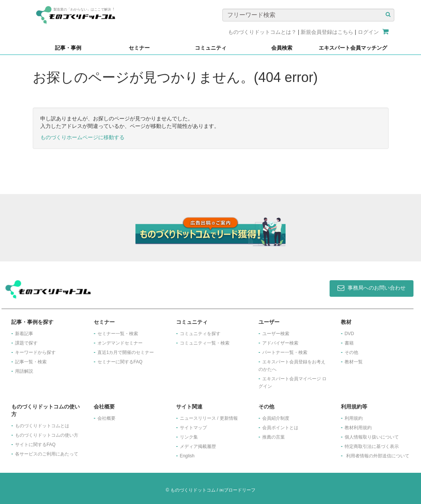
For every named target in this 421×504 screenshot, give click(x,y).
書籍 (349, 343)
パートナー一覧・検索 (285, 352)
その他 (351, 352)
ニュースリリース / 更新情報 (209, 418)
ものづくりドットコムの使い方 (47, 435)
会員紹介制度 (276, 418)
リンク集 (189, 437)
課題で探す (26, 343)
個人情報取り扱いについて (372, 437)
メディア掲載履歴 (198, 446)
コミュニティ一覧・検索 (205, 343)
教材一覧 (354, 362)
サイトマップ (193, 428)
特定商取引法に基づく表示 (372, 446)
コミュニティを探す (200, 334)
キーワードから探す (35, 352)
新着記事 (24, 334)
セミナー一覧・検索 (118, 334)
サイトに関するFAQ (35, 445)
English (187, 456)
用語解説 (24, 371)
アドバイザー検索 (280, 343)
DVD (349, 334)
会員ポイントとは (280, 428)
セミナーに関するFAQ (120, 362)
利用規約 (354, 418)
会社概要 (106, 418)
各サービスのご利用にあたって (47, 454)
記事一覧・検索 (31, 362)
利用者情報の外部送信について (378, 456)
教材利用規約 (358, 428)
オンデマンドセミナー (120, 343)
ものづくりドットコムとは (42, 426)
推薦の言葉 (274, 437)
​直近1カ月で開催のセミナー (126, 352)
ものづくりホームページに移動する (82, 137)
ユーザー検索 (276, 334)
